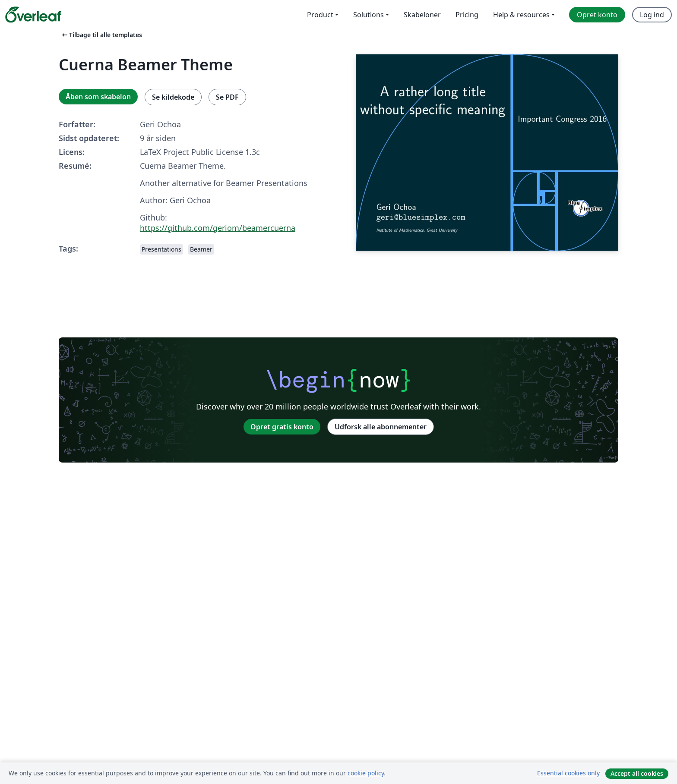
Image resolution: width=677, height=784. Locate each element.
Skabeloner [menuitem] (422, 15)
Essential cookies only (568, 773)
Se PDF (227, 97)
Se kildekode (173, 97)
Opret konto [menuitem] (597, 15)
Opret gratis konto (282, 427)
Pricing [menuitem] (467, 15)
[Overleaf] (33, 15)
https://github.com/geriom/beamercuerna (218, 228)
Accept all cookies (637, 773)
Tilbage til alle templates (101, 35)
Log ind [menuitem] (652, 15)
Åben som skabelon (98, 97)
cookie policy (366, 773)
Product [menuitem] (320, 15)
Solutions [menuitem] (369, 15)
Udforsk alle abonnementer (381, 427)
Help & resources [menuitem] (521, 15)
